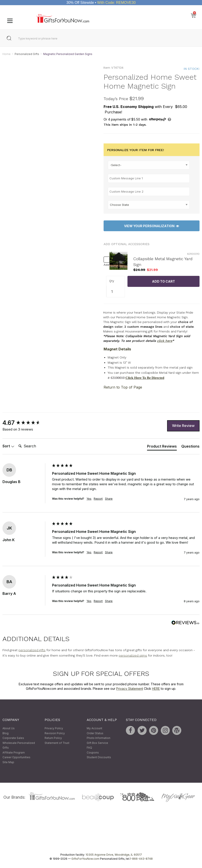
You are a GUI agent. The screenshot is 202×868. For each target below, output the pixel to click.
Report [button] (98, 499)
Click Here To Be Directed (145, 378)
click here (165, 341)
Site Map (8, 762)
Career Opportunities (16, 757)
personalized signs (133, 656)
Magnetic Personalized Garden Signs (68, 54)
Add (105, 265)
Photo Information (99, 738)
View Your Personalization (152, 226)
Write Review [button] (183, 426)
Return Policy (53, 738)
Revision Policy (55, 733)
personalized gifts (32, 650)
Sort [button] (8, 446)
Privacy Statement (130, 689)
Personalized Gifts (27, 54)
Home (7, 54)
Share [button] (109, 499)
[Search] (35, 446)
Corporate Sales (13, 738)
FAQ (89, 748)
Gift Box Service (97, 743)
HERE (156, 689)
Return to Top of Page (123, 387)
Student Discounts (99, 757)
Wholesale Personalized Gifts (19, 745)
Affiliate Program (14, 753)
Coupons (93, 753)
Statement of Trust (57, 743)
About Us (9, 728)
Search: (17, 441)
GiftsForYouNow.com (85, 859)
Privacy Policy (54, 728)
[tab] (162, 447)
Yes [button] (89, 499)
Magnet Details (117, 349)
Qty (112, 281)
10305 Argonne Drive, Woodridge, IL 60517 (114, 855)
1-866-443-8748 (141, 859)
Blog (6, 733)
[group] (26, 423)
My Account (94, 728)
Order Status (95, 733)
